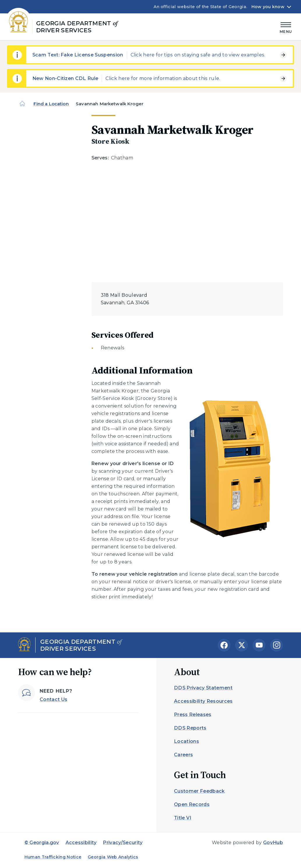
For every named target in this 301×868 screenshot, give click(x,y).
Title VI (183, 818)
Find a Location (51, 104)
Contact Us (53, 699)
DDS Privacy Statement (203, 688)
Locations (186, 741)
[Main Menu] (286, 27)
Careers (183, 755)
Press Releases (193, 715)
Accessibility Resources (203, 701)
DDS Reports (190, 728)
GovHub (273, 843)
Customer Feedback (199, 791)
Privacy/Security (123, 843)
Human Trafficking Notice (53, 857)
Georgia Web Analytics (113, 857)
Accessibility (81, 843)
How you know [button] (268, 7)
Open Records (192, 804)
